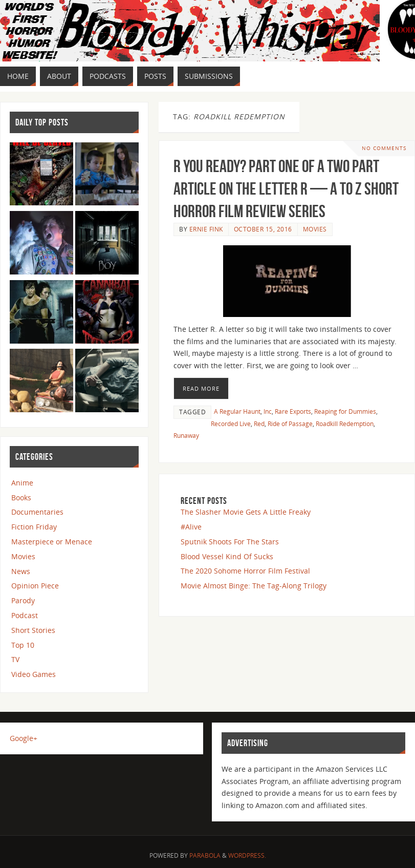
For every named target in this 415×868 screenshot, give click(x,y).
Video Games (34, 674)
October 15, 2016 (263, 229)
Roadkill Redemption (345, 424)
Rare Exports (293, 411)
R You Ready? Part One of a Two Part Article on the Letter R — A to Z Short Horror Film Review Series (286, 189)
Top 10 (23, 645)
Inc (268, 411)
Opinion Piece (35, 586)
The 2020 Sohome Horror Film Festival (245, 571)
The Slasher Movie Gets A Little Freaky (246, 512)
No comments (384, 148)
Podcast (25, 615)
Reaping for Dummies (345, 411)
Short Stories (33, 630)
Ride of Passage (290, 424)
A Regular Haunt (237, 411)
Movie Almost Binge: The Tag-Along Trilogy (254, 586)
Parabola (205, 855)
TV (15, 659)
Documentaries (37, 512)
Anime (22, 483)
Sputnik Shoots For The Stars (230, 542)
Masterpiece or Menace (52, 542)
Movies (315, 229)
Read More (201, 388)
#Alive (191, 527)
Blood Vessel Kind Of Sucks (227, 556)
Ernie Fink (206, 229)
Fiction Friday (34, 527)
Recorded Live (231, 424)
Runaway (186, 435)
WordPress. (247, 855)
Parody (23, 600)
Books (21, 497)
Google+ (24, 738)
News (21, 571)
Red (259, 424)
